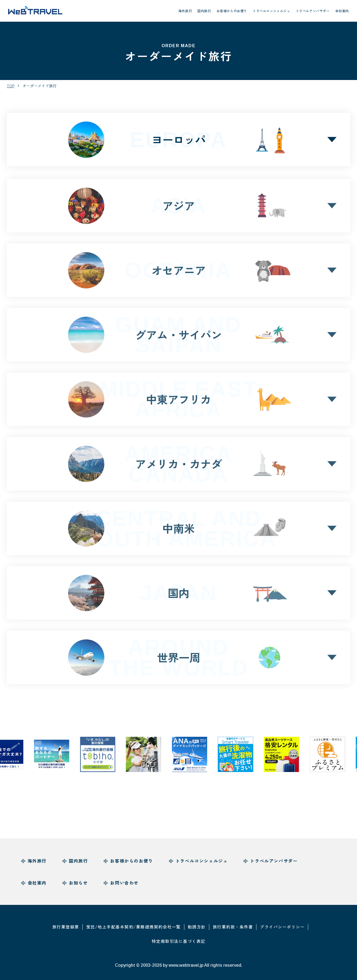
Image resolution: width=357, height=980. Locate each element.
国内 (178, 595)
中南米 (178, 530)
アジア (178, 208)
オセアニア (178, 272)
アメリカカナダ (178, 466)
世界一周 (178, 659)
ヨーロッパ (178, 140)
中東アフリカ (178, 401)
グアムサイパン (178, 337)
